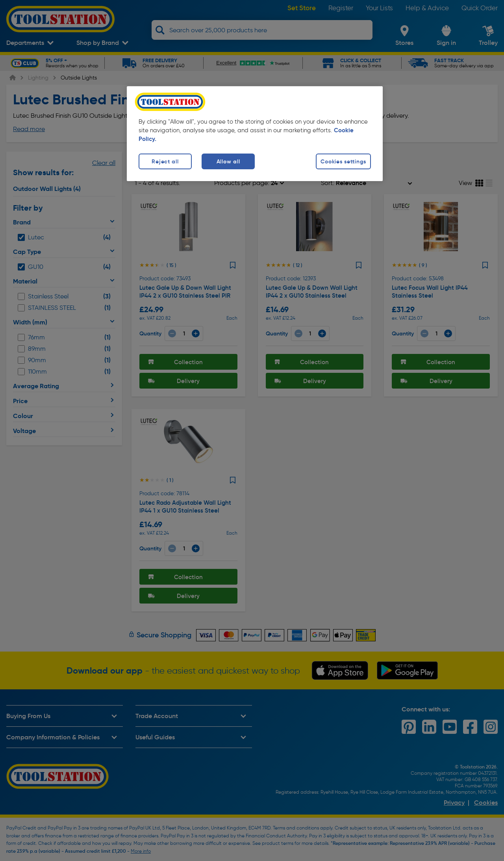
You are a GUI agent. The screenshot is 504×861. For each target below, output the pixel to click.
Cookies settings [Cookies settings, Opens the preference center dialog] (343, 161)
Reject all (165, 161)
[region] (255, 134)
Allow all (228, 161)
